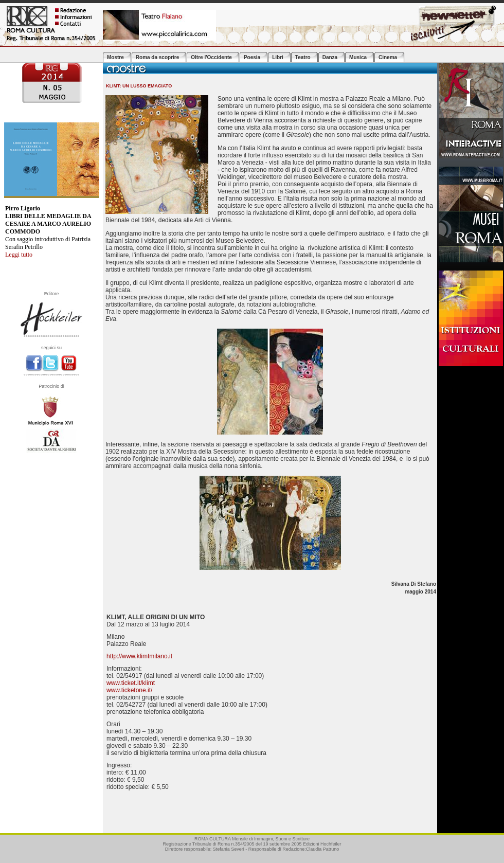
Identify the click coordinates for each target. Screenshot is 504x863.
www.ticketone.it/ (129, 690)
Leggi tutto (19, 255)
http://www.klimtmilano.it (139, 656)
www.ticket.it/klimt (131, 683)
